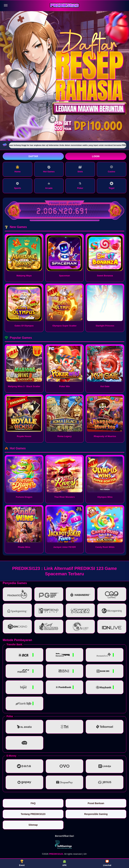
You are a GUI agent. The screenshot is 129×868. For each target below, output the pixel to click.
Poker (80, 186)
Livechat (107, 863)
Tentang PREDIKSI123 (33, 814)
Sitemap (33, 825)
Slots (80, 169)
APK (64, 863)
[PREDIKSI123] (64, 5)
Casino (111, 169)
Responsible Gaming (96, 814)
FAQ (33, 803)
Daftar (33, 156)
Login (96, 156)
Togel (112, 186)
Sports (18, 186)
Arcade (49, 186)
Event (22, 863)
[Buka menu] (6, 5)
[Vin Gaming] (64, 844)
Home (17, 169)
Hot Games (49, 169)
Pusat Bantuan (96, 803)
